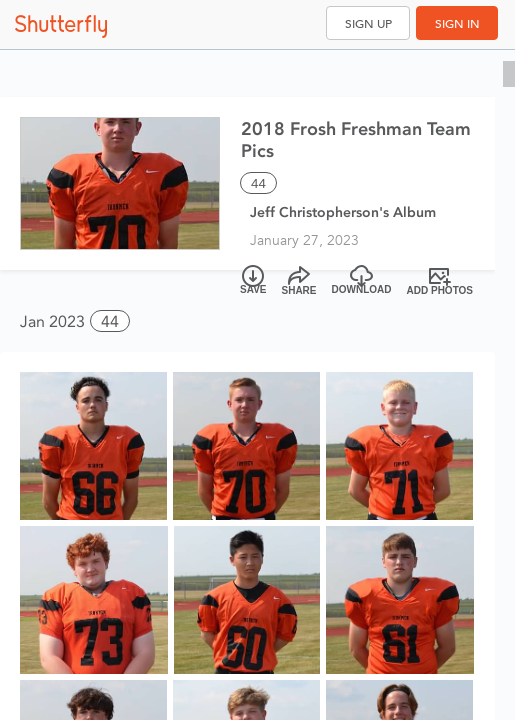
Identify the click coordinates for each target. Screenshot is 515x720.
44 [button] (110, 321)
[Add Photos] (440, 281)
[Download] (362, 281)
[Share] (299, 281)
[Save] (253, 281)
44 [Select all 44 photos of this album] (258, 183)
